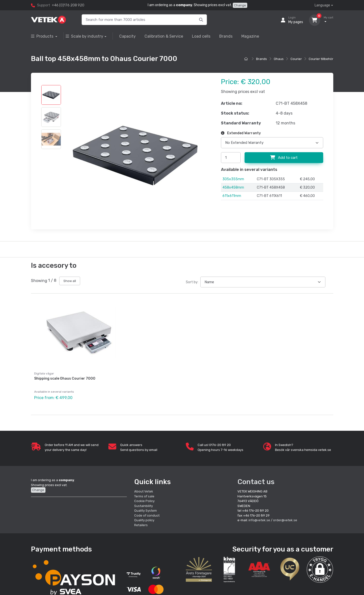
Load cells (201, 36)
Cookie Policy (144, 499)
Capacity (127, 36)
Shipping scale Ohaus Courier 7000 (65, 379)
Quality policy (144, 518)
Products (43, 36)
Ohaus (279, 59)
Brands (226, 36)
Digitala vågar (44, 373)
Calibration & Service (164, 36)
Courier (296, 59)
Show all (70, 281)
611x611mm (232, 196)
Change (240, 5)
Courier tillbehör (321, 59)
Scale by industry (84, 36)
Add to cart (284, 158)
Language (322, 5)
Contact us (256, 480)
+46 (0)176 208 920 (68, 5)
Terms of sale (144, 494)
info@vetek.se (259, 518)
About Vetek (144, 489)
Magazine (250, 36)
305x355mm (233, 179)
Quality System (146, 508)
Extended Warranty (241, 133)
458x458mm (233, 187)
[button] (320, 567)
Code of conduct (147, 513)
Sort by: (192, 282)
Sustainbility (144, 503)
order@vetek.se (285, 518)
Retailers (141, 523)
